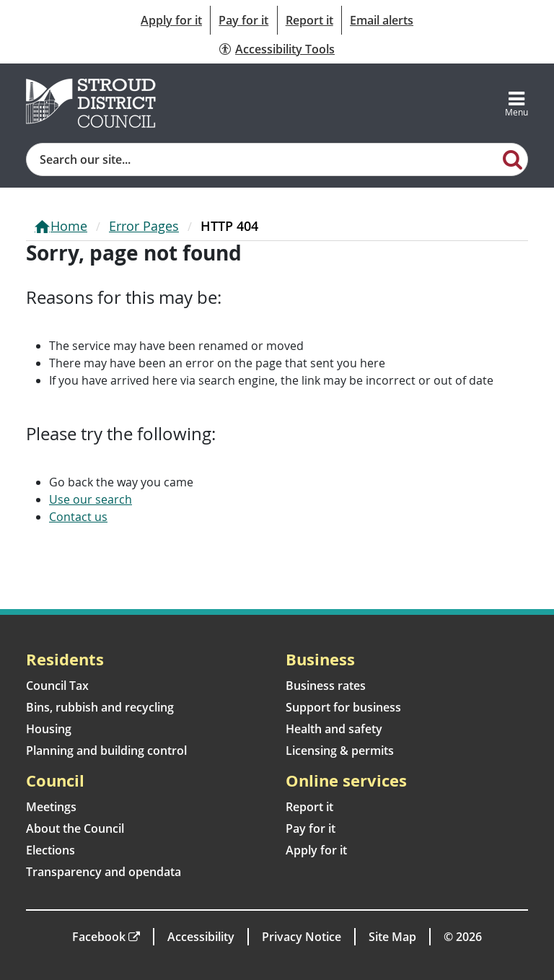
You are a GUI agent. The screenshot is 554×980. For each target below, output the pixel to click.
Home (69, 226)
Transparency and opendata (104, 872)
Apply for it (171, 20)
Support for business (343, 707)
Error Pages (144, 226)
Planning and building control (106, 751)
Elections (50, 850)
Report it (309, 20)
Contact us (78, 517)
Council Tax (57, 686)
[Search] (513, 159)
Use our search (91, 499)
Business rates (326, 686)
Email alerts (382, 20)
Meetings (51, 807)
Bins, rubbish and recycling (100, 707)
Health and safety (334, 729)
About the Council (75, 828)
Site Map (392, 937)
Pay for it (243, 20)
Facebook (99, 937)
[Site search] (263, 159)
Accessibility (201, 937)
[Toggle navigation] (516, 103)
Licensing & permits (340, 751)
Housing (49, 729)
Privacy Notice (302, 937)
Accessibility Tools (285, 49)
